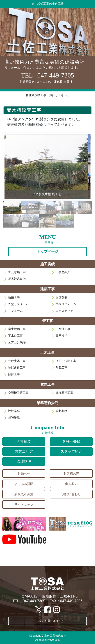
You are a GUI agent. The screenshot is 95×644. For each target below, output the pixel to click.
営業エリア (24, 451)
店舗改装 (61, 297)
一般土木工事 (17, 361)
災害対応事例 (17, 279)
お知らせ (24, 474)
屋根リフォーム (66, 304)
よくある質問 (24, 484)
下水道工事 (15, 336)
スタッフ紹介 (71, 451)
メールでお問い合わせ (47, 621)
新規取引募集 (24, 494)
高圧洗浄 (61, 336)
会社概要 (24, 442)
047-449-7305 (56, 75)
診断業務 (61, 411)
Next (85, 167)
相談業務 (14, 418)
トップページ (47, 251)
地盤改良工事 (17, 368)
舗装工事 (61, 368)
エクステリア (64, 311)
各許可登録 (71, 442)
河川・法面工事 (66, 361)
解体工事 (14, 374)
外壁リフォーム (18, 304)
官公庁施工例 (17, 272)
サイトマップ (24, 505)
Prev (10, 167)
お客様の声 (71, 474)
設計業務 (14, 411)
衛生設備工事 (17, 329)
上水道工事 (63, 329)
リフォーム (15, 311)
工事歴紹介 (63, 272)
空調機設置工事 (18, 393)
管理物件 (24, 461)
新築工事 (14, 297)
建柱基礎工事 (64, 393)
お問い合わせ (71, 494)
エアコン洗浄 (17, 342)
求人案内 (71, 484)
